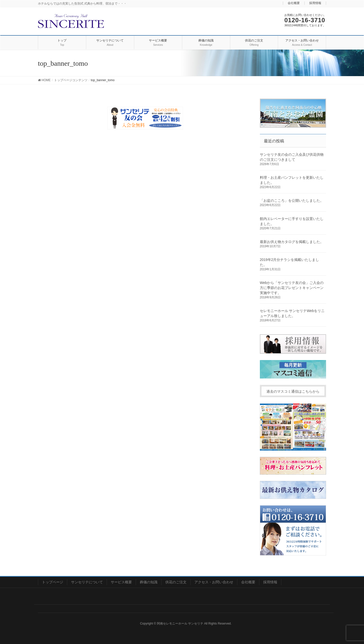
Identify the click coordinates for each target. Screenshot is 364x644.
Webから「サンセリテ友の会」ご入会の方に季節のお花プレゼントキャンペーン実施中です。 (292, 288)
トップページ (53, 582)
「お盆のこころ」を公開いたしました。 (292, 201)
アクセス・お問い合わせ (214, 582)
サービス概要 (121, 582)
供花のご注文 (176, 582)
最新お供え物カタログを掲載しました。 (292, 242)
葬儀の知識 (149, 582)
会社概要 (294, 3)
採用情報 (315, 3)
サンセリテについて (87, 582)
